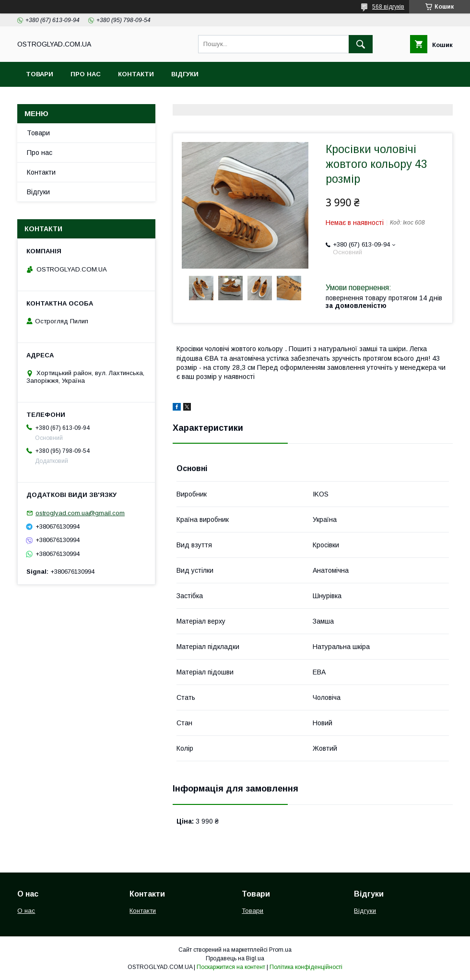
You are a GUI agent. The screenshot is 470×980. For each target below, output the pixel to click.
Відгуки (185, 74)
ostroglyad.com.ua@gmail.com (80, 513)
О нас (26, 911)
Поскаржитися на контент (231, 967)
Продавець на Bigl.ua (235, 958)
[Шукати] (361, 44)
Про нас (86, 74)
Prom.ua (280, 950)
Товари (40, 74)
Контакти (136, 74)
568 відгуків (388, 7)
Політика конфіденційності (306, 967)
